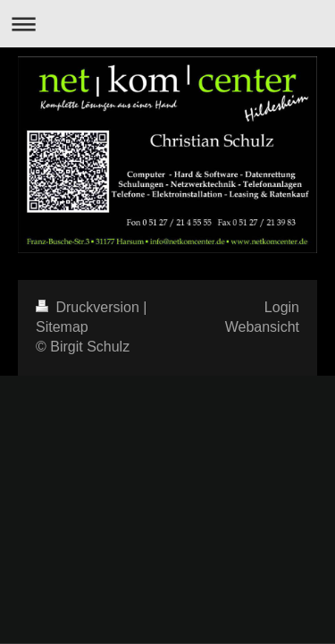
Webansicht (262, 327)
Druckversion (89, 307)
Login (282, 307)
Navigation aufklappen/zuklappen (167, 24)
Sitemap (62, 327)
